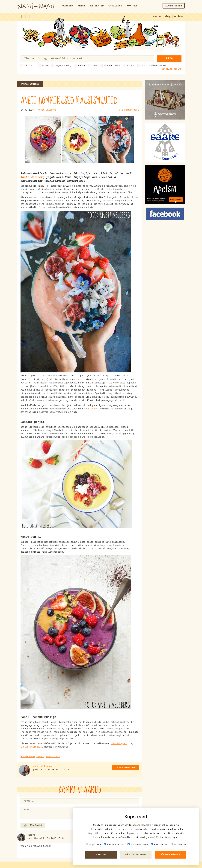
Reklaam (178, 17)
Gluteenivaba (112, 66)
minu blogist (119, 744)
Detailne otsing (172, 69)
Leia (169, 59)
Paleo (45, 66)
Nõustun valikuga (136, 855)
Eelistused (159, 845)
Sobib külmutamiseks (154, 66)
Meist (81, 6)
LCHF (94, 66)
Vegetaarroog (63, 66)
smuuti (40, 757)
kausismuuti (53, 757)
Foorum (157, 17)
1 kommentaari (130, 110)
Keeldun (101, 855)
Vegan (81, 66)
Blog (167, 17)
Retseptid (97, 6)
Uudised (68, 6)
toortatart (91, 409)
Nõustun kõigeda (170, 855)
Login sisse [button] (174, 6)
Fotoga (131, 66)
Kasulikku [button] (115, 6)
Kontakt (132, 6)
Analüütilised (114, 845)
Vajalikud (93, 845)
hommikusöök (28, 757)
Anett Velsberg (47, 110)
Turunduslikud (138, 845)
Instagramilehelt (31, 747)
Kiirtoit (30, 66)
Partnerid (178, 845)
